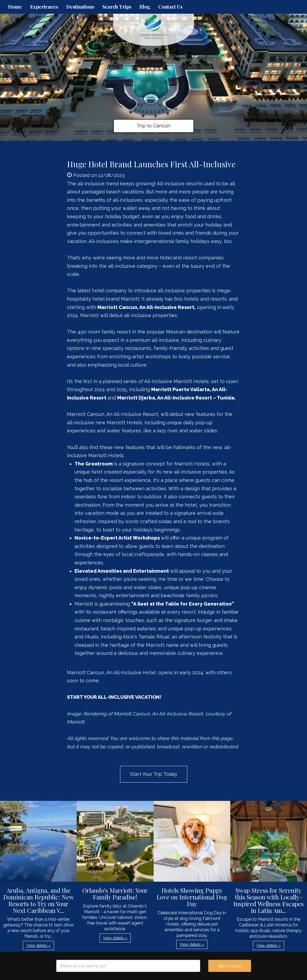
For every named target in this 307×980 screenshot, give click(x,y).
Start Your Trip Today (154, 774)
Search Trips (117, 7)
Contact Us (170, 7)
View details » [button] (38, 946)
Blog (145, 7)
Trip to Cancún (153, 126)
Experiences (44, 7)
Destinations (80, 7)
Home (15, 7)
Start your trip (230, 966)
